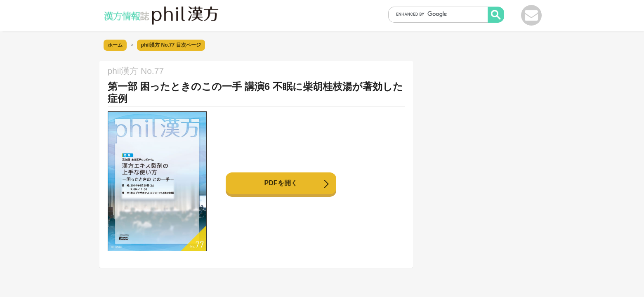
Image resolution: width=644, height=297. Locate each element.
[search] (441, 14)
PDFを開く (281, 183)
